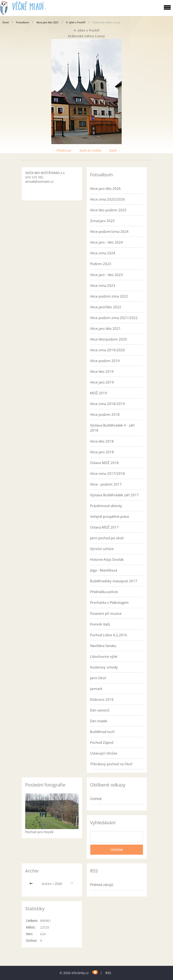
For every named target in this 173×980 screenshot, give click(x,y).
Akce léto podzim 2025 (108, 210)
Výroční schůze (102, 549)
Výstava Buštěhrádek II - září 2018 (112, 428)
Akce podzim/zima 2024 (109, 231)
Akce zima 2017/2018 (107, 473)
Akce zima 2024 (103, 253)
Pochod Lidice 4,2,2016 (109, 635)
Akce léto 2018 (102, 441)
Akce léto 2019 (102, 371)
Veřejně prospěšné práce (110, 516)
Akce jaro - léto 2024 (106, 242)
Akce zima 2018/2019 (107, 404)
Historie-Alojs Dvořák (107, 559)
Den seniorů (100, 710)
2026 (58, 884)
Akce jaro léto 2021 (48, 22)
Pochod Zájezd (102, 742)
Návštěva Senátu (103, 646)
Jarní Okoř (98, 678)
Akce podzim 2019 (105, 361)
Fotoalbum (23, 22)
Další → (115, 150)
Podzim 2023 (101, 264)
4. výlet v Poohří (76, 22)
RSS (108, 973)
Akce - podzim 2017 (106, 484)
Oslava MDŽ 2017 (104, 527)
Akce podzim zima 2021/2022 (114, 318)
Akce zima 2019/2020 (107, 350)
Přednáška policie (104, 592)
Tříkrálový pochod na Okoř (111, 764)
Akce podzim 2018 (105, 414)
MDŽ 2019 (99, 393)
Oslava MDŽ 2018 (104, 463)
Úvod (5, 22)
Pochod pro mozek (39, 832)
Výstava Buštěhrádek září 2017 (114, 495)
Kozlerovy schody (104, 667)
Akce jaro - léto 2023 (106, 275)
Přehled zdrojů (102, 885)
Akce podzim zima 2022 (109, 296)
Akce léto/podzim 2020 (108, 339)
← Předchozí (62, 150)
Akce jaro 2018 (102, 452)
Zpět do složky (90, 150)
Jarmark (96, 689)
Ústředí (96, 799)
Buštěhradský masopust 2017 (114, 581)
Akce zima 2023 (103, 285)
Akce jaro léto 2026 (105, 188)
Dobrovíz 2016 (102, 699)
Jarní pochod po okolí (107, 538)
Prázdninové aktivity (106, 506)
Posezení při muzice (106, 613)
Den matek (99, 721)
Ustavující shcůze (104, 753)
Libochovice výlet (104, 656)
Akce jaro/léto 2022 (106, 307)
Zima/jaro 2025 (102, 221)
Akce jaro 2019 (102, 382)
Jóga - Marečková (104, 570)
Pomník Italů (100, 624)
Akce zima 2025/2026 (107, 199)
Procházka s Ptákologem (109, 602)
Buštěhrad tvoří (102, 732)
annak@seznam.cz (39, 181)
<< (32, 884)
